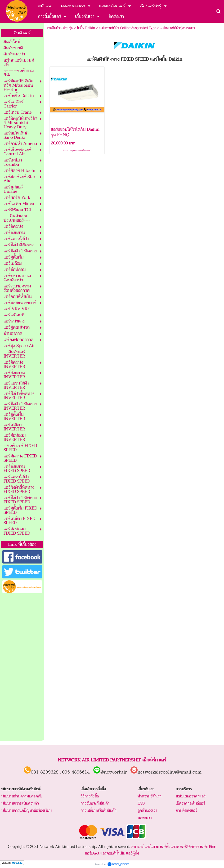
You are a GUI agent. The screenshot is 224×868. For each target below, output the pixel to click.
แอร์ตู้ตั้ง (133, 853)
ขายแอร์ (137, 847)
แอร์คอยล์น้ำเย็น (113, 853)
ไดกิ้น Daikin (86, 28)
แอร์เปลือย (208, 847)
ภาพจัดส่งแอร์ (186, 810)
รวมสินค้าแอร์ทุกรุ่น (60, 28)
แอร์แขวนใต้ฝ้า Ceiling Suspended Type (128, 28)
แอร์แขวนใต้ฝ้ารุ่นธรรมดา (177, 28)
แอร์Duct (92, 853)
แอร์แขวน (152, 847)
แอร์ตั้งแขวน (170, 847)
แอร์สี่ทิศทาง (190, 847)
